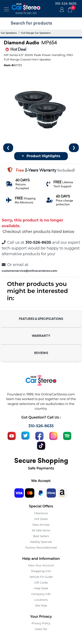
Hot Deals (41, 519)
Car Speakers (9, 33)
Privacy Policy (41, 623)
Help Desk (41, 588)
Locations (41, 600)
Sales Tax (41, 629)
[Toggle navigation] (6, 9)
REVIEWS (41, 353)
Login (61, 10)
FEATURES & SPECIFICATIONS (41, 319)
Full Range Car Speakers (36, 33)
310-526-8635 (66, 4)
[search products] (42, 23)
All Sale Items (41, 530)
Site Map (41, 605)
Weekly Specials (41, 542)
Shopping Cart (41, 571)
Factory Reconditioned (41, 547)
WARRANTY (41, 336)
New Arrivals (41, 525)
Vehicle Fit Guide (41, 577)
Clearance (41, 513)
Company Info (41, 594)
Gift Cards (41, 582)
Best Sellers (41, 536)
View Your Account (41, 565)
